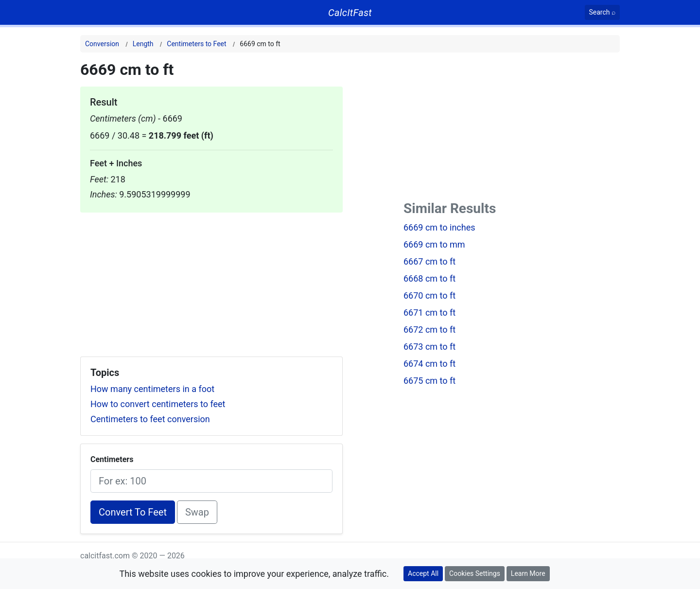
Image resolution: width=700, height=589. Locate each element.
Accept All (423, 573)
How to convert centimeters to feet (158, 404)
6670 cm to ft (429, 295)
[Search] (603, 12)
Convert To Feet (133, 512)
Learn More (528, 573)
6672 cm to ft (429, 330)
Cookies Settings (475, 573)
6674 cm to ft (429, 364)
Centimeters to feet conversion (150, 419)
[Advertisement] (211, 281)
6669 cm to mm (434, 244)
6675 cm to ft (429, 381)
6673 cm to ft (429, 347)
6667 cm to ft (429, 261)
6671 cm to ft (429, 312)
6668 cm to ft (429, 278)
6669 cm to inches (439, 227)
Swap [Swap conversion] (197, 512)
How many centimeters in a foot (152, 389)
